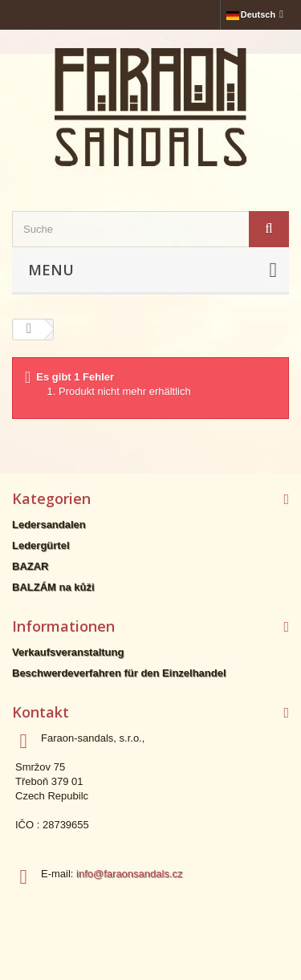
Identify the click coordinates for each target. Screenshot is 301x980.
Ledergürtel (41, 545)
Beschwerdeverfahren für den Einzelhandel (119, 673)
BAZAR (31, 566)
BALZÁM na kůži (53, 587)
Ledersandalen (49, 525)
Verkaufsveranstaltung (68, 652)
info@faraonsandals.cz (129, 874)
